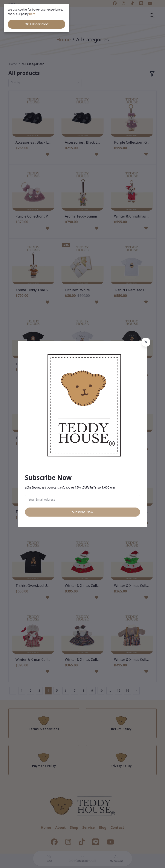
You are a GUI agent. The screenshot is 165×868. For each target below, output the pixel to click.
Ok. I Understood (37, 24)
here (33, 14)
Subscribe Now (83, 512)
